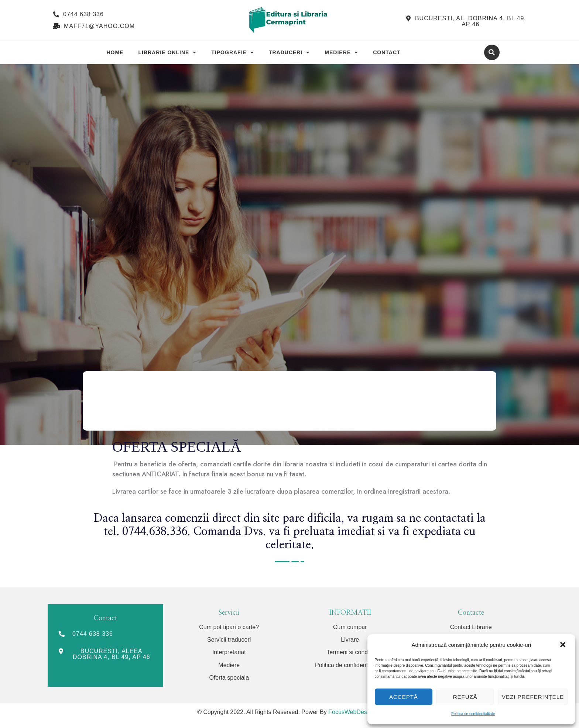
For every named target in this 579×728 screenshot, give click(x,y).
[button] (563, 645)
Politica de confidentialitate (473, 714)
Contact (387, 52)
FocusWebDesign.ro (355, 712)
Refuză (465, 697)
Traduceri (289, 52)
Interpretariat (229, 652)
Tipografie (233, 52)
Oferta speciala (229, 678)
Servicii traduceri (229, 640)
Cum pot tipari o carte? (229, 627)
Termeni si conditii (350, 652)
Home (115, 52)
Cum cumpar (350, 627)
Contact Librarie (471, 627)
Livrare (350, 640)
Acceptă (404, 697)
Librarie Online (167, 52)
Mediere (341, 52)
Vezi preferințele (533, 697)
